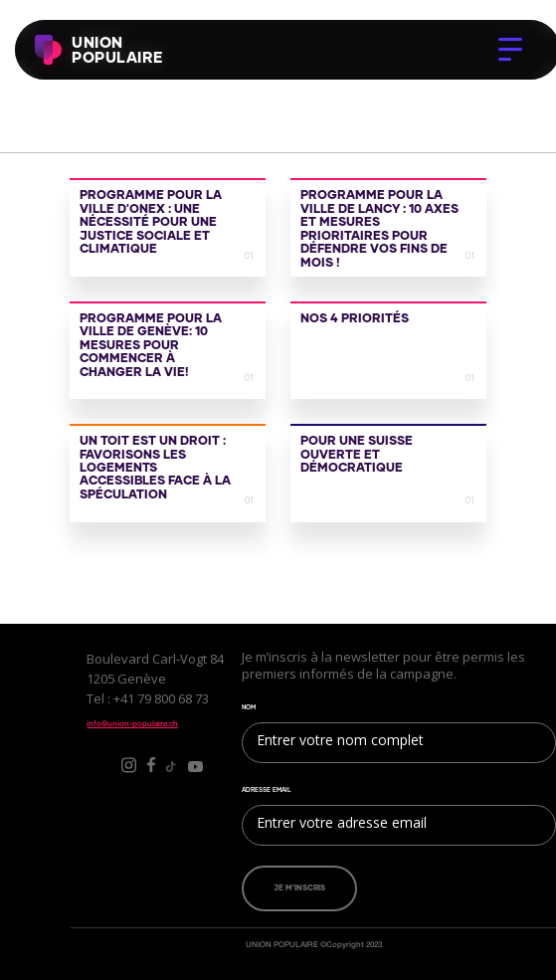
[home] (67, 50)
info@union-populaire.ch (132, 723)
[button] (510, 50)
